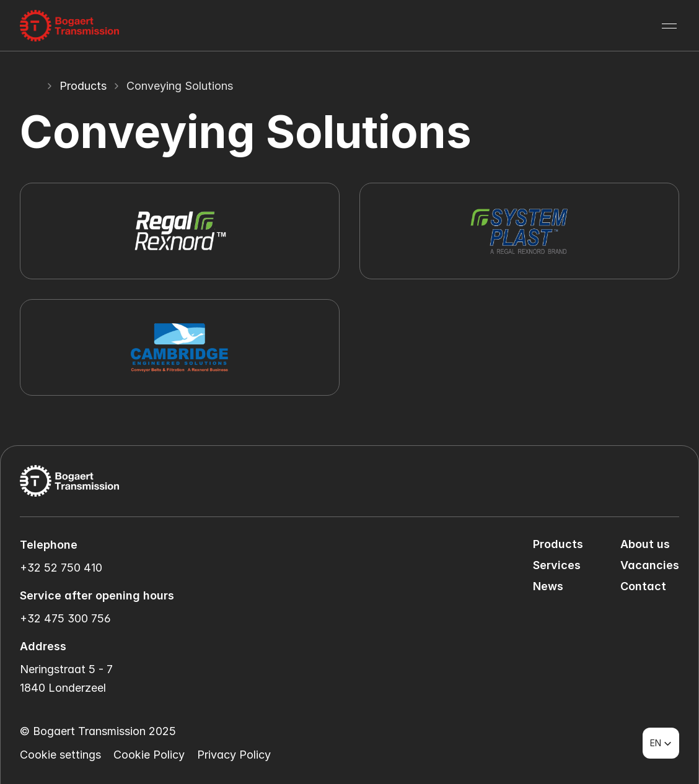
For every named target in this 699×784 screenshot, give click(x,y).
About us (645, 544)
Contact (643, 586)
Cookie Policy (149, 755)
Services (557, 565)
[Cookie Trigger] (60, 755)
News (548, 586)
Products (83, 86)
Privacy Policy (234, 755)
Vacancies (650, 565)
